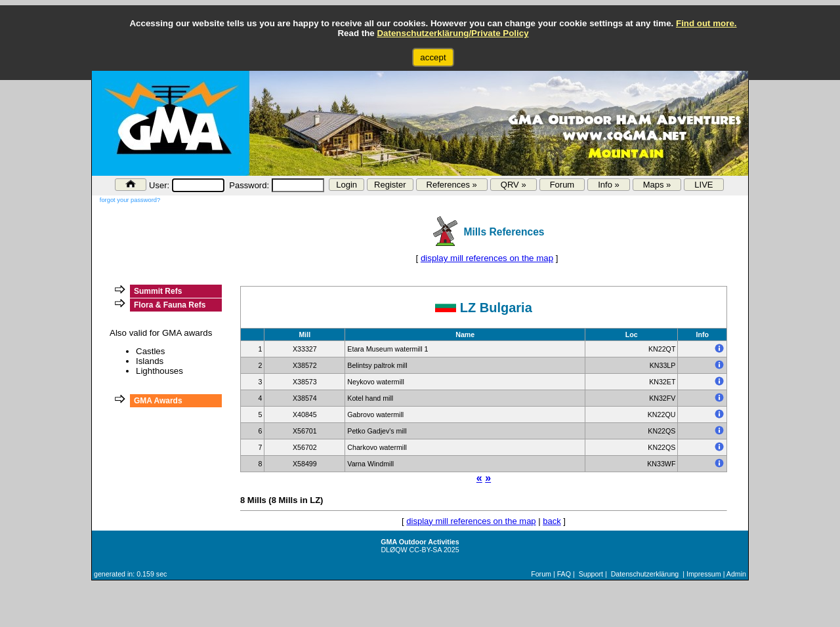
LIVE (703, 185)
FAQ (564, 574)
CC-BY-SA (426, 550)
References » (452, 185)
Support (591, 574)
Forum (562, 185)
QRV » (514, 185)
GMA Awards (158, 401)
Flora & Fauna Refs (170, 305)
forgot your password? (130, 200)
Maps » (657, 185)
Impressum (704, 574)
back (552, 521)
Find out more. (706, 23)
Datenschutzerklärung (645, 574)
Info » (609, 185)
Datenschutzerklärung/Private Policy (452, 33)
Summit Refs (158, 291)
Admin (736, 574)
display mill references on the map (487, 258)
